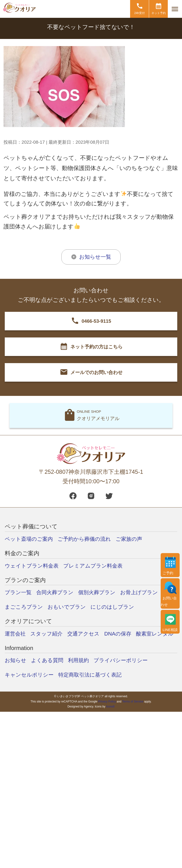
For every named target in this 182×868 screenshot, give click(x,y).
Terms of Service (133, 716)
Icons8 (110, 721)
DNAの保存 (127, 633)
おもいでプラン (72, 607)
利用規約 (84, 675)
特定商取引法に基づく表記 (97, 689)
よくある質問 (50, 675)
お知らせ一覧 (95, 257)
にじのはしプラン (121, 607)
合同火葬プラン (59, 592)
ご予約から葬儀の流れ (91, 539)
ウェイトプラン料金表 (34, 566)
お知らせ (16, 675)
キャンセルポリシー (31, 689)
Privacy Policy (107, 716)
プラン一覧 (19, 592)
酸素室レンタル (25, 648)
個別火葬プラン (104, 592)
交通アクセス (90, 633)
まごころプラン (25, 607)
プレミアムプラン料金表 (100, 566)
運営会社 (16, 633)
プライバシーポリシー (130, 675)
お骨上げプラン (150, 592)
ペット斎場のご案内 (31, 539)
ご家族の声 (139, 539)
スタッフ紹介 (50, 633)
